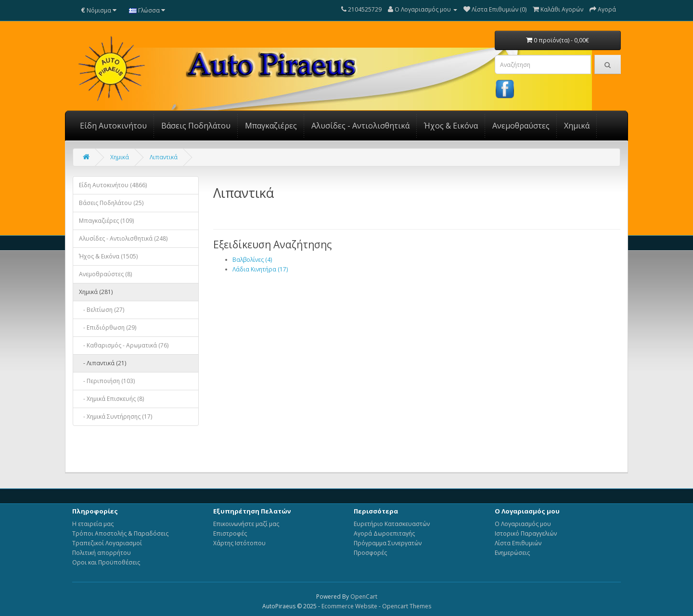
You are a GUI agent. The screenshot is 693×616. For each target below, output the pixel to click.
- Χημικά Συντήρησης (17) (115, 417)
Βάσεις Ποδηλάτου (196, 126)
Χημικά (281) (96, 292)
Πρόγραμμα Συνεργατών (388, 543)
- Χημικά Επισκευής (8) (111, 399)
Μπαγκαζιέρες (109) (106, 221)
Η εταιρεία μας (93, 524)
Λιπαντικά (164, 157)
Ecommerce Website (349, 606)
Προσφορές (370, 553)
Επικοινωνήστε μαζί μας (246, 524)
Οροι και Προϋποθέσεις (106, 562)
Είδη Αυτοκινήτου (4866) (113, 185)
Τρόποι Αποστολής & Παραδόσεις (120, 533)
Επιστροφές (230, 533)
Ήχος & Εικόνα (451, 126)
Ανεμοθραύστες (521, 126)
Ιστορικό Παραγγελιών (526, 533)
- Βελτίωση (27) (102, 310)
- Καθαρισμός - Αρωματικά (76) (124, 345)
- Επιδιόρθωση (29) (108, 327)
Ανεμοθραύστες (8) (105, 274)
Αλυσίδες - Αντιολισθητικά (360, 126)
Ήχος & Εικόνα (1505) (108, 256)
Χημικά (577, 126)
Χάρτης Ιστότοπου (239, 543)
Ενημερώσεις (512, 553)
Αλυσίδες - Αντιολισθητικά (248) (123, 238)
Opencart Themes (407, 606)
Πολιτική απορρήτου (102, 553)
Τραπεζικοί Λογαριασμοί (107, 543)
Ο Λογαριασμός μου (523, 524)
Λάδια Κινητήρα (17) (260, 269)
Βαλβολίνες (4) (252, 260)
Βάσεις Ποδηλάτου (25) (111, 203)
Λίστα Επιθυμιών (518, 543)
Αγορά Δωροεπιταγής (384, 533)
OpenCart (364, 597)
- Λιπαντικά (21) (103, 363)
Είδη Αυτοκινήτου (113, 126)
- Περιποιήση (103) (107, 381)
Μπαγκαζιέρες (271, 126)
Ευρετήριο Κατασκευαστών (392, 524)
